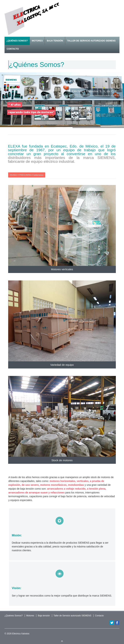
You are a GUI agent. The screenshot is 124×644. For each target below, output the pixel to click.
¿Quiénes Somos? (17, 41)
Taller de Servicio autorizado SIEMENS (91, 41)
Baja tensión (55, 41)
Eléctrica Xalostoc (21, 634)
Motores (37, 41)
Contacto (13, 49)
